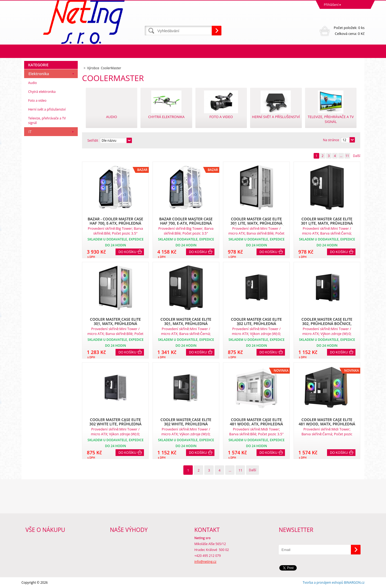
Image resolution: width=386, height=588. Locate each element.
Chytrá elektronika (42, 92)
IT (30, 132)
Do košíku (127, 252)
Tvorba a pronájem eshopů (323, 582)
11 (347, 156)
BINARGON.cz (354, 582)
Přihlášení (331, 5)
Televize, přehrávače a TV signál (47, 120)
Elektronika (39, 74)
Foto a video (37, 101)
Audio (33, 83)
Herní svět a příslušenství (47, 109)
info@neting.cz (205, 562)
